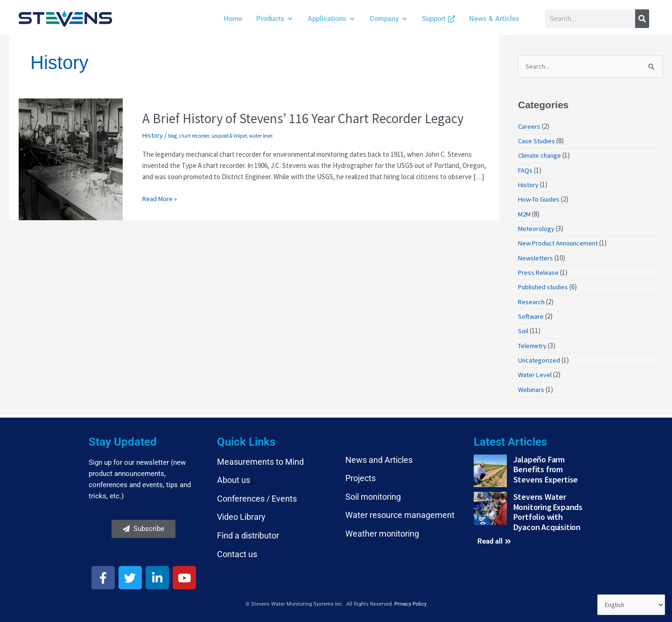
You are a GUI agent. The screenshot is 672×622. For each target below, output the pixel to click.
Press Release (539, 271)
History (153, 135)
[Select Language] (630, 605)
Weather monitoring (382, 531)
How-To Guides (540, 199)
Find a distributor (248, 533)
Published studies (544, 286)
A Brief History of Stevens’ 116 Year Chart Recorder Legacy (311, 118)
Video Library (241, 514)
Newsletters (536, 257)
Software (531, 315)
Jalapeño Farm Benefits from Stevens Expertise (546, 467)
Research (532, 300)
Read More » (160, 198)
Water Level (535, 373)
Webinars (532, 387)
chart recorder (195, 136)
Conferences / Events (257, 496)
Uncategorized (540, 358)
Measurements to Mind (260, 459)
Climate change (540, 156)
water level (262, 136)
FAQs (525, 170)
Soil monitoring (373, 494)
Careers (529, 127)
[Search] (642, 19)
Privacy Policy (410, 602)
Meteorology (537, 228)
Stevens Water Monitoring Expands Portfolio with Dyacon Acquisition (548, 510)
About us (234, 478)
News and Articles (379, 457)
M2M (525, 213)
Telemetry (533, 344)
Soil (523, 329)
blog (173, 136)
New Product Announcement (560, 242)
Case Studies (537, 141)
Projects (360, 476)
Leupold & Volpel (230, 136)
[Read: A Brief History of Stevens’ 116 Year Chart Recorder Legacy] (71, 158)
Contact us (237, 551)
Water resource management (400, 513)
